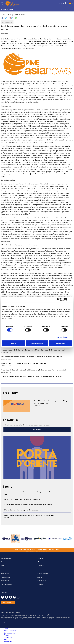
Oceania (40, 584)
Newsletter (41, 565)
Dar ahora (8, 603)
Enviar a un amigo (7, 22)
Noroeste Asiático (7, 584)
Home (6, 629)
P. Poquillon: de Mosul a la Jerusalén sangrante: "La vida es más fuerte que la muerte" (31, 377)
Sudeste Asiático (43, 574)
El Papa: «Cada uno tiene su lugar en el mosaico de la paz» (23, 510)
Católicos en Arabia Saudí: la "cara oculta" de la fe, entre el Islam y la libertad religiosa (32, 357)
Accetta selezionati (37, 343)
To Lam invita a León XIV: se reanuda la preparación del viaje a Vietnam (28, 505)
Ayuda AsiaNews (6, 558)
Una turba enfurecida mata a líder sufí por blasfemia (22, 499)
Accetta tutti (60, 343)
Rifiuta (14, 343)
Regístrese (37, 429)
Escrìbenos (41, 558)
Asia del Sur (41, 577)
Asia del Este (5, 581)
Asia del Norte (6, 577)
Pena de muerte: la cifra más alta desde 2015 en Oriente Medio (23, 363)
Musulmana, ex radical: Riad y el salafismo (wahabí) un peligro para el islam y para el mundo (33, 350)
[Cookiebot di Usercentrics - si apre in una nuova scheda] (58, 299)
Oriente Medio (42, 581)
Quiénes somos (6, 562)
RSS (39, 562)
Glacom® (20, 622)
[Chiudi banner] (71, 299)
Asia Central (5, 574)
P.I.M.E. (3, 565)
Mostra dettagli (63, 337)
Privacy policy (5, 622)
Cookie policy (13, 622)
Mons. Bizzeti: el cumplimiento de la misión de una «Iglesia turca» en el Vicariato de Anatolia (34, 370)
